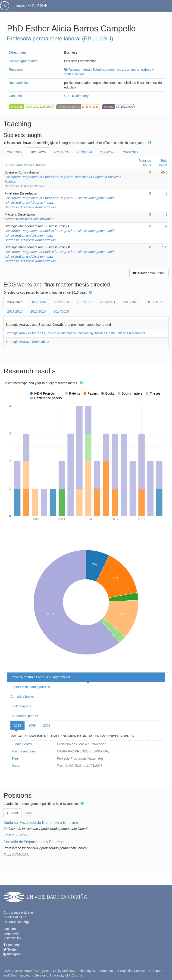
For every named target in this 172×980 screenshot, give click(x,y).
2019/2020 (131, 302)
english (23, 6)
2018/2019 (154, 302)
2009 (32, 725)
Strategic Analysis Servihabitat (27, 342)
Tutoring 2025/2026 (149, 273)
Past (29, 813)
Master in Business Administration (29, 219)
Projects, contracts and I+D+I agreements (40, 677)
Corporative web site (18, 913)
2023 (17, 725)
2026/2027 (15, 152)
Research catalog (16, 922)
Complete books (22, 697)
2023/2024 (84, 152)
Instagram (13, 954)
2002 (47, 725)
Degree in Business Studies (25, 186)
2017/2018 (15, 311)
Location (10, 929)
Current (13, 813)
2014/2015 (61, 311)
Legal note (11, 933)
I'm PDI (39, 6)
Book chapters (21, 706)
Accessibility (12, 938)
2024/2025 (61, 152)
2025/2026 (38, 152)
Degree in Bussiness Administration (30, 207)
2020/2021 (108, 302)
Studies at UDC (15, 917)
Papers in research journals (30, 687)
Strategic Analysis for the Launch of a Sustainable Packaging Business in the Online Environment (75, 333)
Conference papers (24, 716)
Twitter (10, 950)
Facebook (12, 945)
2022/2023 (108, 152)
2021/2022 (131, 152)
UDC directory (76, 96)
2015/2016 (38, 311)
